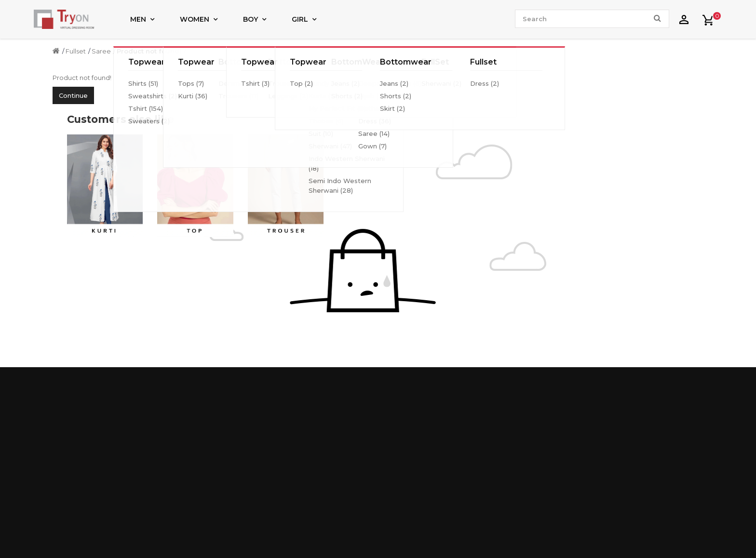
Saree (101, 51)
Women (195, 19)
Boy (250, 19)
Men (138, 19)
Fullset (76, 51)
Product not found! (149, 51)
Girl (300, 19)
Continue (73, 95)
